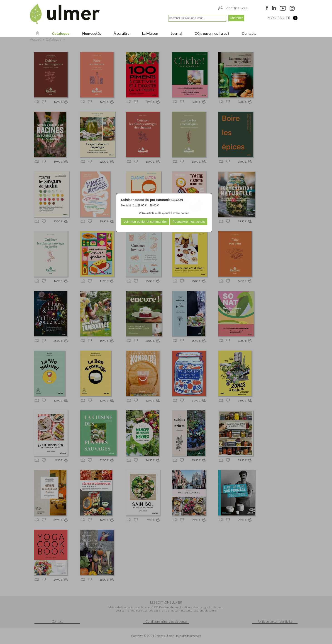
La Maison (150, 33)
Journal (176, 33)
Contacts (249, 33)
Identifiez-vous (236, 8)
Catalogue (60, 33)
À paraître (121, 33)
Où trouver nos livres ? (212, 33)
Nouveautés (91, 33)
